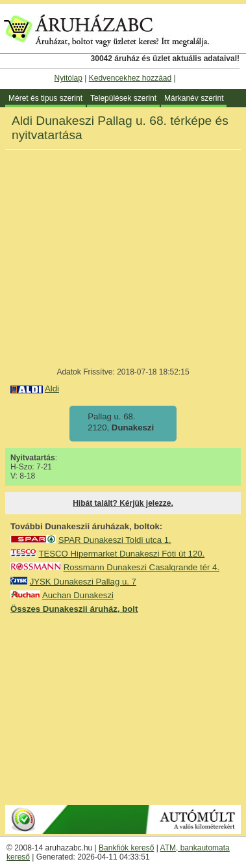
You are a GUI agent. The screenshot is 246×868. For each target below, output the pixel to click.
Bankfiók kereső (126, 848)
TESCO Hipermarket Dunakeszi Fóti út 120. (121, 554)
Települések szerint (123, 98)
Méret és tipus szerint (45, 98)
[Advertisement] (123, 709)
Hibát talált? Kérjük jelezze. (123, 503)
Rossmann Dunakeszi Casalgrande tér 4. (141, 567)
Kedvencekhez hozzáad (130, 78)
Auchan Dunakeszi (78, 595)
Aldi (52, 388)
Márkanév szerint (194, 98)
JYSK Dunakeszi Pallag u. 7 (83, 582)
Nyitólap (68, 78)
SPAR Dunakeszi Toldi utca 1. (115, 540)
